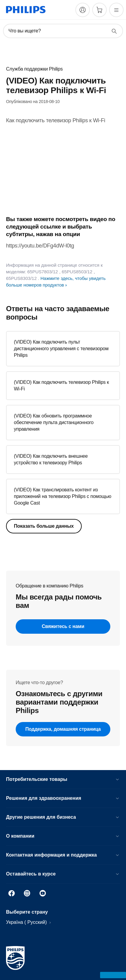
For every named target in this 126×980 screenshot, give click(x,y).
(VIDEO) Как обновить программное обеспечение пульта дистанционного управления (54, 422)
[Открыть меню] (116, 10)
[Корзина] (99, 10)
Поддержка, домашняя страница (63, 729)
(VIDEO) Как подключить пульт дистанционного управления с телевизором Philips (61, 349)
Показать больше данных (44, 526)
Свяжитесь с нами (63, 626)
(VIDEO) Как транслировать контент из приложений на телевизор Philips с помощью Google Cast (63, 496)
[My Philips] (83, 10)
